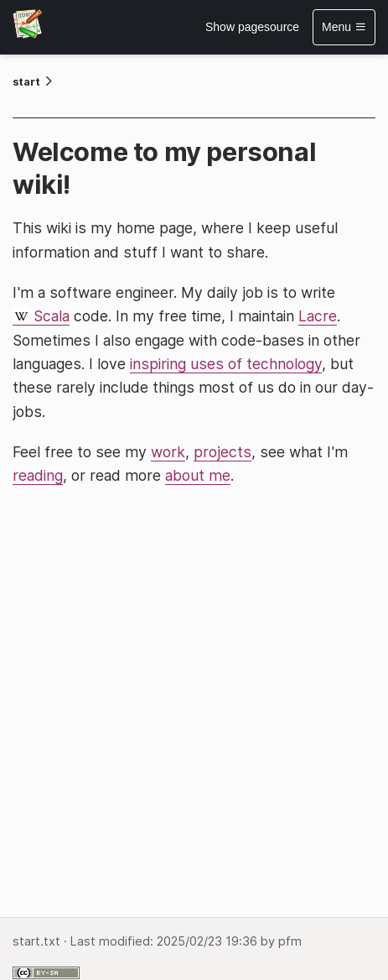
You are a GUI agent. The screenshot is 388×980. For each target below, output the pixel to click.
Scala (52, 316)
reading (38, 475)
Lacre (318, 316)
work (168, 452)
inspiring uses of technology (226, 364)
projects (222, 452)
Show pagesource (252, 27)
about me (198, 475)
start (26, 81)
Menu (344, 27)
